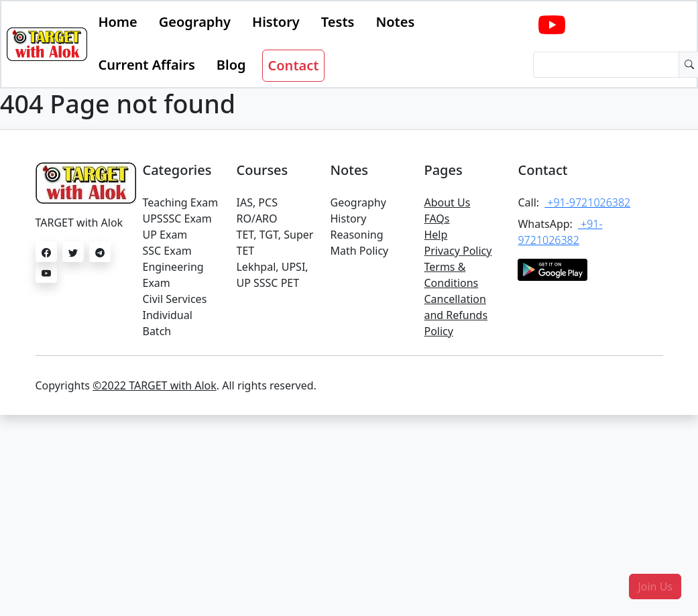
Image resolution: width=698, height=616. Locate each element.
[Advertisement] (349, 515)
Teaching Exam (180, 202)
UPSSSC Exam (177, 219)
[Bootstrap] (47, 44)
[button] (655, 587)
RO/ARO (256, 219)
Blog (231, 65)
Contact (294, 65)
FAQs (437, 219)
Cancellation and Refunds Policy (456, 315)
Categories (177, 170)
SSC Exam (167, 251)
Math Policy (359, 251)
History (276, 22)
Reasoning (356, 235)
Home (117, 22)
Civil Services (174, 299)
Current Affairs (146, 65)
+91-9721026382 (587, 202)
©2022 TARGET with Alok (155, 385)
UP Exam (165, 235)
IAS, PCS (256, 202)
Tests (338, 22)
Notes (395, 22)
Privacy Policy (458, 251)
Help (435, 235)
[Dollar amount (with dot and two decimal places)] (606, 65)
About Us (447, 202)
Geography (195, 22)
